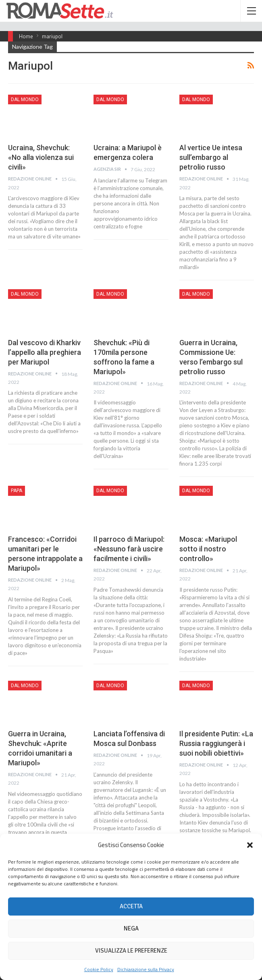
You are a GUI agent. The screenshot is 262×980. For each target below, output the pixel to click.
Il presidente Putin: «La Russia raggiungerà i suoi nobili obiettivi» (216, 743)
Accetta (131, 906)
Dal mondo (25, 99)
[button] (250, 845)
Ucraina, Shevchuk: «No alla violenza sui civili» (41, 157)
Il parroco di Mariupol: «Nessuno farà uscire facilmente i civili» (129, 549)
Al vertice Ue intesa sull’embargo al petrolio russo (211, 157)
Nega (131, 928)
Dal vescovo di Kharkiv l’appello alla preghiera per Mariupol (45, 352)
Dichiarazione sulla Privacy (146, 969)
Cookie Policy (99, 969)
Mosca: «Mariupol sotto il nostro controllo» (208, 549)
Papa (17, 491)
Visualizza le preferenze (131, 951)
